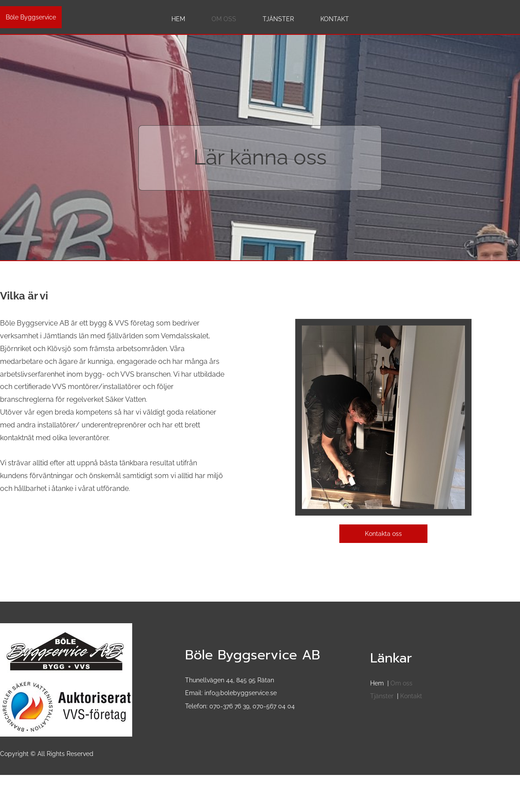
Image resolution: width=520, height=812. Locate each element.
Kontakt (411, 696)
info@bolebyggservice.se (241, 693)
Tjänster (382, 696)
